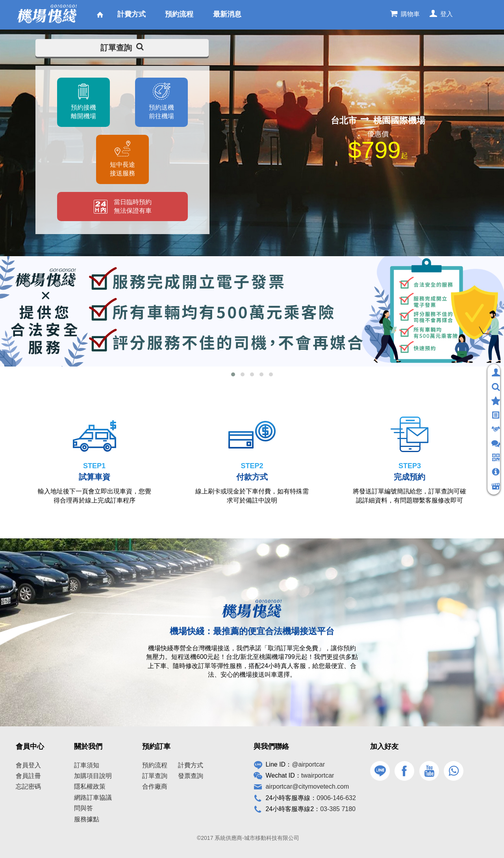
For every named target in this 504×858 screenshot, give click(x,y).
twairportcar (318, 775)
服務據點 (87, 819)
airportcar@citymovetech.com (307, 786)
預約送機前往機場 (161, 112)
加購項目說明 (93, 776)
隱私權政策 (90, 786)
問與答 (83, 808)
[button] (233, 374)
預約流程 (155, 765)
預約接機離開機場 (83, 112)
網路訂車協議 (93, 798)
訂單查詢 (122, 48)
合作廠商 (155, 786)
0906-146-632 (336, 798)
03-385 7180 (338, 809)
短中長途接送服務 (122, 169)
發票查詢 (191, 776)
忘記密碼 (28, 786)
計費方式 (191, 765)
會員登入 (28, 765)
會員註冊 (28, 776)
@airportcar (308, 764)
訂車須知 (87, 765)
